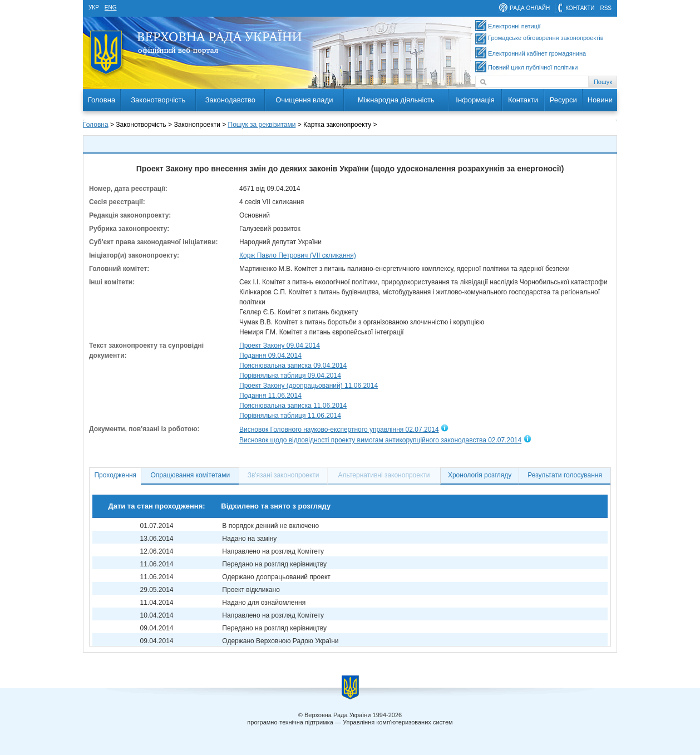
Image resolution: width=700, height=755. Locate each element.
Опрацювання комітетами (191, 475)
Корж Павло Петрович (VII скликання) (298, 255)
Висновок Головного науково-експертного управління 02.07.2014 (339, 430)
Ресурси (563, 100)
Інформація (475, 100)
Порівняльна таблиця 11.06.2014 (290, 416)
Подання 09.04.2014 (270, 356)
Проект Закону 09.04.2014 (280, 346)
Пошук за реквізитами (262, 125)
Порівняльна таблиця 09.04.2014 (290, 376)
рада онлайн (530, 8)
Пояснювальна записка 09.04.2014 (293, 366)
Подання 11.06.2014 (270, 396)
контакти (580, 8)
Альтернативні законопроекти (384, 475)
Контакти (523, 100)
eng (111, 8)
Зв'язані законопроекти (284, 475)
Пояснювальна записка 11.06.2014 (293, 406)
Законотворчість (158, 100)
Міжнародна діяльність (396, 100)
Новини (600, 100)
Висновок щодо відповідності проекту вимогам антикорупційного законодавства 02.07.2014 (380, 441)
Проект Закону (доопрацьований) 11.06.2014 (309, 386)
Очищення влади (304, 100)
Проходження (115, 475)
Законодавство (230, 100)
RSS (606, 8)
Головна (102, 100)
